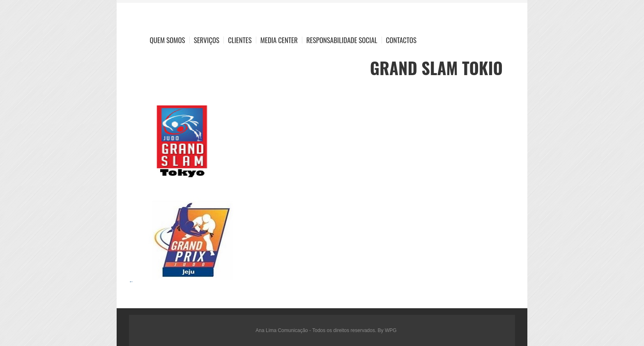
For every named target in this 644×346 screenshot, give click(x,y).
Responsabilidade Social (342, 40)
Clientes (240, 40)
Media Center (279, 40)
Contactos (401, 40)
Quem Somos (168, 40)
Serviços (207, 40)
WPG (391, 330)
